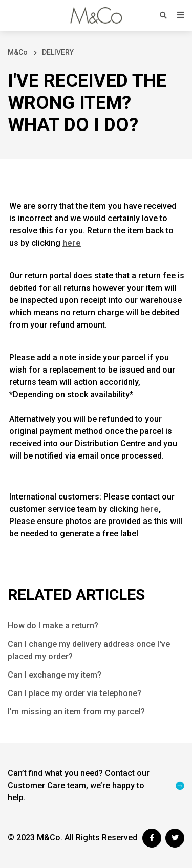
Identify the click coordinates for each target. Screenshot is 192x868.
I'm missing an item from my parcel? (76, 712)
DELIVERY (58, 52)
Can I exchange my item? (55, 675)
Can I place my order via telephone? (74, 693)
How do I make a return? (53, 626)
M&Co (18, 52)
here (150, 509)
